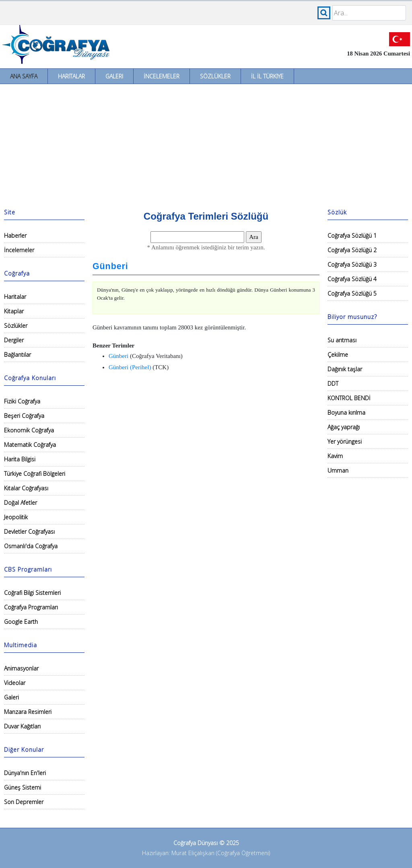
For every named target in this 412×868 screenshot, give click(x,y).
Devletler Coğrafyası (29, 532)
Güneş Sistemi (23, 787)
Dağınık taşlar (345, 369)
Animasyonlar (21, 668)
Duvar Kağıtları (22, 726)
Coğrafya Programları (31, 607)
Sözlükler (215, 76)
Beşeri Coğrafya (24, 416)
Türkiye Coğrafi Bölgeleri (35, 474)
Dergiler (14, 340)
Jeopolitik (16, 517)
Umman (338, 470)
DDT (333, 384)
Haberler (15, 236)
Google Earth (21, 622)
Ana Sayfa (24, 76)
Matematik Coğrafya (30, 445)
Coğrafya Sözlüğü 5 (352, 293)
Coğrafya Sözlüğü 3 (352, 264)
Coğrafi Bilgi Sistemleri (32, 593)
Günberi (110, 266)
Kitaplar (14, 311)
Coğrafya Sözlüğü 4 (352, 279)
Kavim (335, 456)
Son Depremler (24, 802)
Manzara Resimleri (28, 712)
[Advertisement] (206, 144)
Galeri (114, 76)
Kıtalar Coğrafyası (26, 488)
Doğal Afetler (21, 503)
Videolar (15, 683)
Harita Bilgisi (20, 459)
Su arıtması (342, 340)
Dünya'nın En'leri (25, 773)
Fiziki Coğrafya (22, 401)
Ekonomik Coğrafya (29, 430)
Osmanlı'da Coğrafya (31, 546)
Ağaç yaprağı (344, 427)
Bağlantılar (18, 355)
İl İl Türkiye (267, 76)
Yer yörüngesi (345, 441)
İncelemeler (162, 76)
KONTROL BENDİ (349, 398)
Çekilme (338, 355)
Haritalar (71, 76)
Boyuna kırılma (346, 412)
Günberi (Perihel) (130, 367)
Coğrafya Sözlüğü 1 (352, 236)
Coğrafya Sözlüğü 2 (352, 250)
